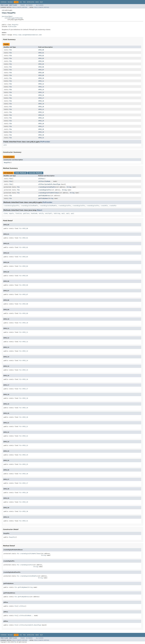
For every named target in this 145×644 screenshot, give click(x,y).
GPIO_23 (41, 115)
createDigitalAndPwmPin (47, 187)
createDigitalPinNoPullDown (49, 193)
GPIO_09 (41, 75)
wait (63, 213)
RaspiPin (15, 25)
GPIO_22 (41, 112)
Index (37, 2)
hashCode (34, 213)
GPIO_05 (41, 64)
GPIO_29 (41, 132)
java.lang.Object (7, 16)
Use (21, 2)
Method (25, 7)
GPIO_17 (41, 98)
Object (40, 210)
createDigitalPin (45, 190)
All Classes (40, 5)
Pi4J (15, 642)
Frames (23, 5)
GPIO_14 (41, 90)
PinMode (47, 181)
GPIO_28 (41, 129)
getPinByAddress (44, 196)
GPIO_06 (41, 67)
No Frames (29, 5)
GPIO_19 (41, 104)
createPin (104, 206)
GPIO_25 (41, 121)
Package (10, 2)
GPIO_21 (41, 109)
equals (11, 213)
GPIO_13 (41, 87)
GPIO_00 (41, 50)
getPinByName (43, 198)
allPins (41, 179)
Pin (11, 50)
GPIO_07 (41, 70)
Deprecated (31, 2)
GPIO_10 (41, 78)
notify (41, 213)
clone (6, 213)
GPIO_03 (41, 58)
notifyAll (49, 213)
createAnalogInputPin (11, 206)
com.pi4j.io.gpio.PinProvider (14, 18)
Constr (19, 7)
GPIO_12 (41, 84)
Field (14, 7)
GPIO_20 (41, 107)
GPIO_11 (41, 81)
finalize (18, 213)
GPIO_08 (41, 73)
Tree (24, 2)
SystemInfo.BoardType (53, 184)
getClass (26, 213)
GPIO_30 (41, 135)
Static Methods (21, 173)
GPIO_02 (41, 56)
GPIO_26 (41, 124)
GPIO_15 (41, 92)
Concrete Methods (35, 173)
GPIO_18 (41, 101)
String (69, 187)
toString (57, 213)
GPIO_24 (41, 118)
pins (5, 145)
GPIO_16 (41, 95)
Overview (4, 2)
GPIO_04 (41, 61)
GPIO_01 (41, 53)
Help (41, 2)
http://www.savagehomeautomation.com (27, 35)
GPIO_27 (41, 126)
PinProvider (12, 27)
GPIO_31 (41, 138)
